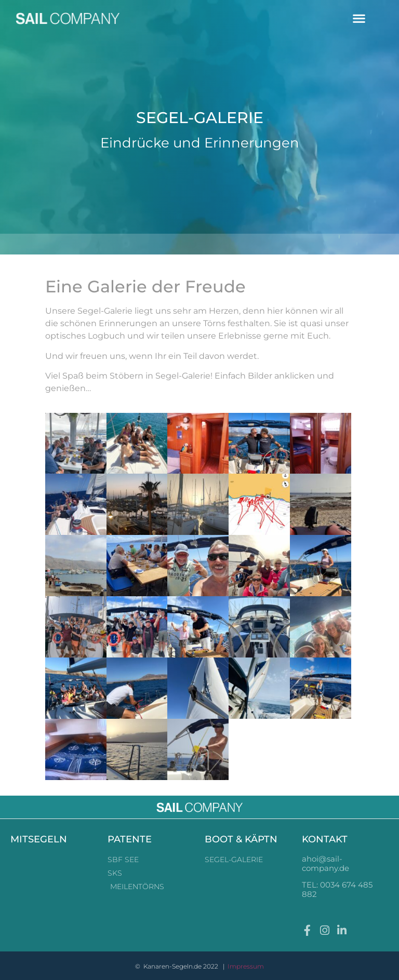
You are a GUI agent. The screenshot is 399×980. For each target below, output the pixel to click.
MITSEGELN (39, 839)
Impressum (246, 966)
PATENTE (130, 839)
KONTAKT (325, 839)
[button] (359, 18)
